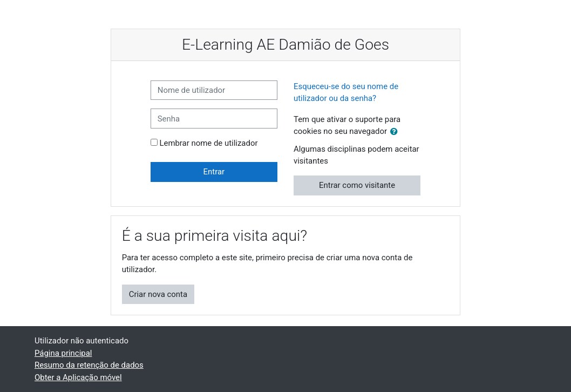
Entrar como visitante (357, 185)
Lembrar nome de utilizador (208, 143)
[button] (396, 132)
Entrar (214, 172)
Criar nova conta (158, 294)
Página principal (63, 353)
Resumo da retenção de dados (89, 365)
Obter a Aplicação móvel (78, 377)
